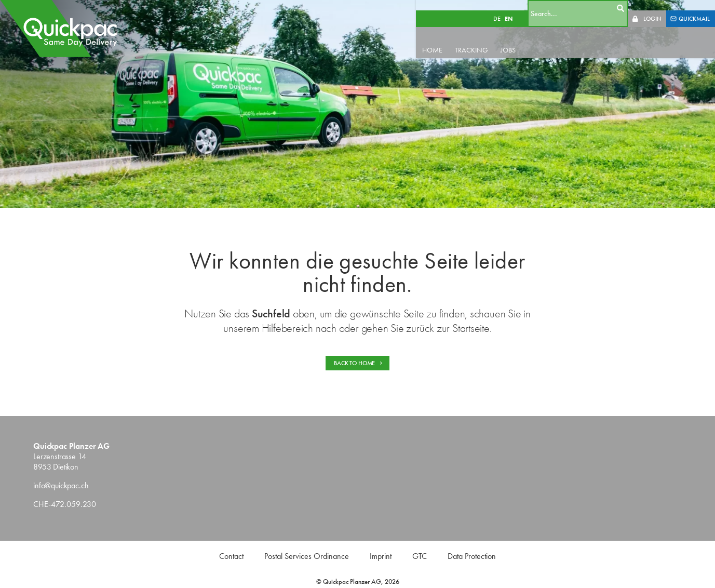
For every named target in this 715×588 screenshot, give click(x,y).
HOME (449, 39)
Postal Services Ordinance (307, 556)
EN (519, 8)
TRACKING (489, 39)
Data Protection (472, 556)
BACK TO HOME (359, 363)
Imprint (381, 556)
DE (507, 8)
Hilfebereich (287, 328)
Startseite (471, 328)
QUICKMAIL (690, 8)
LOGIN (652, 8)
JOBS (525, 39)
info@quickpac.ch (61, 485)
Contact (231, 556)
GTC (420, 556)
